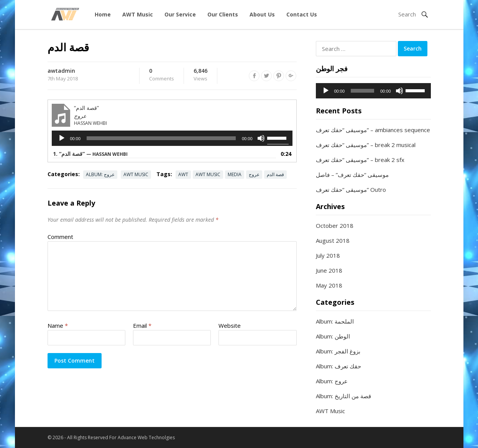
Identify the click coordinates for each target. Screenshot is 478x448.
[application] (172, 138)
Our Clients (223, 14)
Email (142, 325)
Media (235, 174)
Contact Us (302, 14)
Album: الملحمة (335, 321)
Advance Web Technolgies (146, 437)
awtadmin (61, 71)
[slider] (161, 138)
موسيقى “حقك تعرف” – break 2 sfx (360, 160)
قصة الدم (275, 174)
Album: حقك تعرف (338, 366)
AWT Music (138, 14)
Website (230, 325)
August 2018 (333, 240)
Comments (162, 75)
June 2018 (329, 270)
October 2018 (335, 226)
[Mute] (261, 138)
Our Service (180, 14)
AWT (183, 174)
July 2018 (328, 255)
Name (58, 325)
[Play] (62, 138)
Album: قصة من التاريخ (343, 396)
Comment (60, 237)
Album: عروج (100, 174)
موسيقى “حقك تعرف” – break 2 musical (366, 145)
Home (103, 14)
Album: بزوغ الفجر (338, 351)
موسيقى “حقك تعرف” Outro (351, 190)
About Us (262, 14)
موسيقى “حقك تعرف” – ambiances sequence (373, 130)
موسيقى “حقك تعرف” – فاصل (352, 175)
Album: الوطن (333, 336)
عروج (254, 174)
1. (90, 154)
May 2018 (329, 285)
